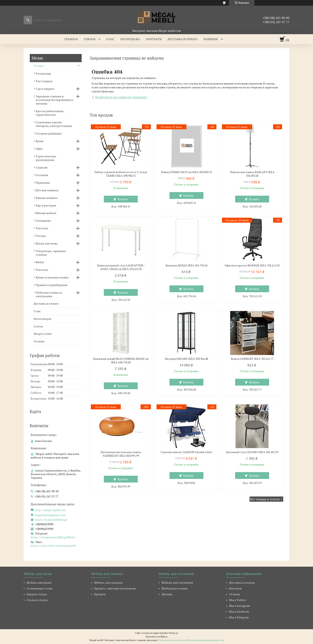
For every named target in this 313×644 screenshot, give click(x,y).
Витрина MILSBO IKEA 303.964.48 (186, 359)
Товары (90, 39)
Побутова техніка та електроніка (49, 294)
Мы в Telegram (239, 617)
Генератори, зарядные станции (51, 253)
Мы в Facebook (239, 612)
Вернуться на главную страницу (121, 97)
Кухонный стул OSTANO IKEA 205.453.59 (252, 452)
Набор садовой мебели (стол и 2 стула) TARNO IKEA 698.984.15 (121, 174)
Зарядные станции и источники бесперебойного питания (54, 100)
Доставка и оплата (183, 39)
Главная (71, 39)
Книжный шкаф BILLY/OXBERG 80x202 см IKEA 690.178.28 (121, 361)
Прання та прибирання (52, 285)
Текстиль (42, 228)
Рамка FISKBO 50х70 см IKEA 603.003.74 (186, 172)
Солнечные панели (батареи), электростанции (54, 124)
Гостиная (42, 175)
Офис (39, 149)
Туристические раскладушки (46, 158)
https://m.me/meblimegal (51, 520)
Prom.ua (174, 633)
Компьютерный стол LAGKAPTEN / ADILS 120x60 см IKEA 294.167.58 (121, 267)
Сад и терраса (45, 89)
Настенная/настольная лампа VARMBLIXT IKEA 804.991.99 (121, 454)
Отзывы (39, 341)
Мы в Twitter (238, 600)
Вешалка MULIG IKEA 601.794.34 (186, 265)
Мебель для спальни (108, 583)
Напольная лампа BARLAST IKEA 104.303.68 (252, 174)
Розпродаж (43, 73)
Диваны (167, 594)
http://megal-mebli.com (50, 510)
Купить (123, 199)
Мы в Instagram (240, 606)
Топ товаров (44, 81)
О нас (110, 39)
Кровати (100, 594)
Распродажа (130, 39)
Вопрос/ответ (43, 334)
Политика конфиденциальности (207, 640)
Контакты (154, 39)
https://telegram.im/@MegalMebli (53, 537)
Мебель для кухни (39, 583)
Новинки (211, 39)
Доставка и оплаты (242, 583)
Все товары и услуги (265, 499)
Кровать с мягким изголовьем (115, 588)
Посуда (41, 236)
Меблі (40, 262)
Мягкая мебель (46, 213)
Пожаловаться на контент (173, 640)
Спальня (42, 167)
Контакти (235, 588)
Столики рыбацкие (49, 133)
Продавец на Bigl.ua (157, 637)
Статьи (38, 326)
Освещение (43, 221)
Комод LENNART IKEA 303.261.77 (252, 359)
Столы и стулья (37, 600)
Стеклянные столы (40, 588)
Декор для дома (47, 243)
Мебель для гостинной (177, 583)
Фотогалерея (43, 319)
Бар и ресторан (46, 205)
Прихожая (43, 183)
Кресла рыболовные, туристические (50, 113)
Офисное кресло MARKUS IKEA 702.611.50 (252, 265)
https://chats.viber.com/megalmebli (53, 546)
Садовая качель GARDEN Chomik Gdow (186, 452)
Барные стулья (37, 594)
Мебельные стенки (175, 588)
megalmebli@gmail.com (50, 515)
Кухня (40, 141)
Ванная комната (47, 198)
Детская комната (47, 190)
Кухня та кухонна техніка (52, 277)
